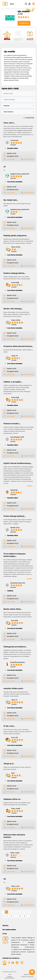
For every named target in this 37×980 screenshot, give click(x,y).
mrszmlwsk (14, 140)
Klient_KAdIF (16, 809)
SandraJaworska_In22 (18, 583)
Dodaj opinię (24, 23)
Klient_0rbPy (16, 320)
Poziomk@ (15, 283)
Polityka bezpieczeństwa (10, 977)
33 (24, 916)
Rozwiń (29, 486)
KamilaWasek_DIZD (17, 437)
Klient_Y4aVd (15, 853)
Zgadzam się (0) (11, 153)
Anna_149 (15, 737)
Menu (12, 4)
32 (20, 916)
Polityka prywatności (27, 977)
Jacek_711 (14, 356)
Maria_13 (14, 700)
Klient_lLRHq (16, 247)
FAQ (10, 974)
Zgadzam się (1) (11, 675)
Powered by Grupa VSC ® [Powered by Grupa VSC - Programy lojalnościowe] (9, 972)
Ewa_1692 (15, 621)
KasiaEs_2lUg (15, 528)
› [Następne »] (29, 916)
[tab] (18, 926)
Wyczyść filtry (30, 118)
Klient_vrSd (15, 886)
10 (11, 916)
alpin (13, 773)
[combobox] (18, 94)
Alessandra (14, 490)
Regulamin (27, 974)
